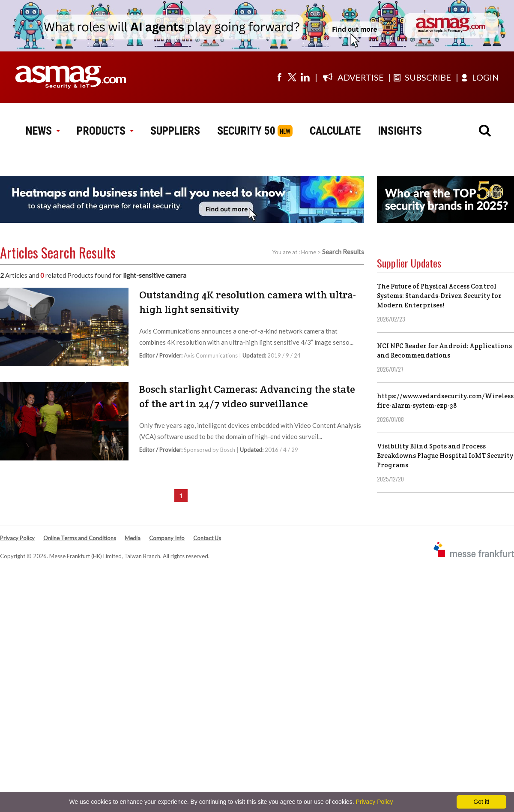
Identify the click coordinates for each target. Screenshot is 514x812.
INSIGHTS (400, 131)
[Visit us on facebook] (279, 77)
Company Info (167, 538)
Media (133, 538)
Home (309, 252)
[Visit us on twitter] (292, 77)
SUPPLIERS (175, 131)
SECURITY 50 (246, 131)
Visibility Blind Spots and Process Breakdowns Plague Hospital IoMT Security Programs (445, 456)
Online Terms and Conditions (80, 538)
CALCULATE (335, 131)
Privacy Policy (17, 538)
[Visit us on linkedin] (305, 77)
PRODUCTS (105, 131)
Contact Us (207, 538)
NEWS (43, 131)
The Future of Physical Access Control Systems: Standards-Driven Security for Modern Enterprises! (439, 296)
